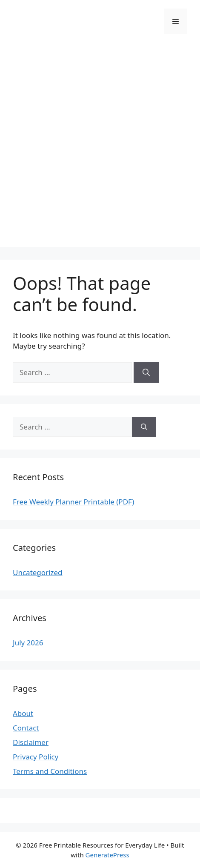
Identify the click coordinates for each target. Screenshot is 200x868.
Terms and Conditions (50, 771)
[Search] (146, 372)
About (23, 713)
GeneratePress (107, 855)
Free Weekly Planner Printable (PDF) (73, 502)
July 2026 (28, 643)
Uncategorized (38, 572)
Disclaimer (31, 742)
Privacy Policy (36, 757)
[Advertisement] (100, 147)
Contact (26, 728)
